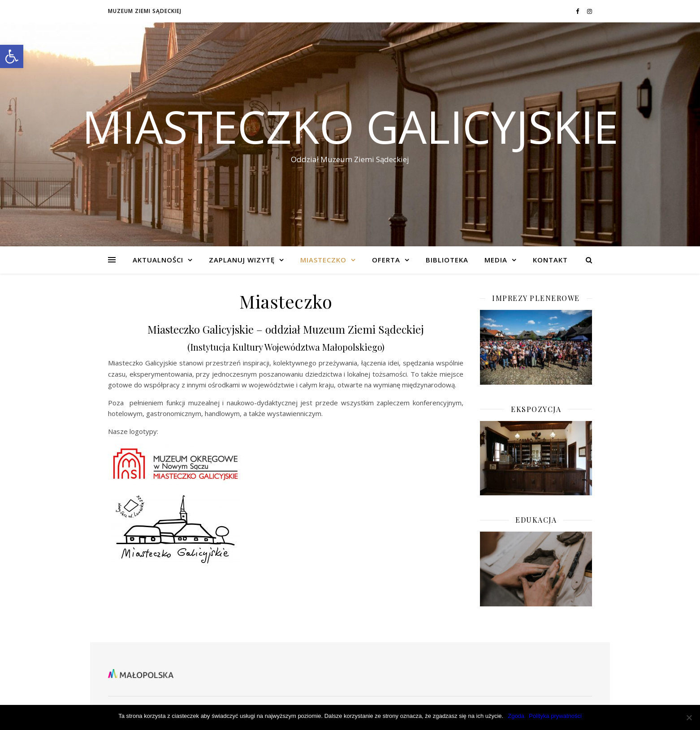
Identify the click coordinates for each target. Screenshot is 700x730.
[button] (12, 56)
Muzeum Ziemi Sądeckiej (145, 11)
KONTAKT (550, 260)
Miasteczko (323, 260)
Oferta (386, 260)
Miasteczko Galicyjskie (350, 126)
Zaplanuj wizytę (242, 260)
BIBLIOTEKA (447, 260)
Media (496, 260)
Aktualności (158, 260)
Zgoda (516, 716)
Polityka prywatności (555, 716)
